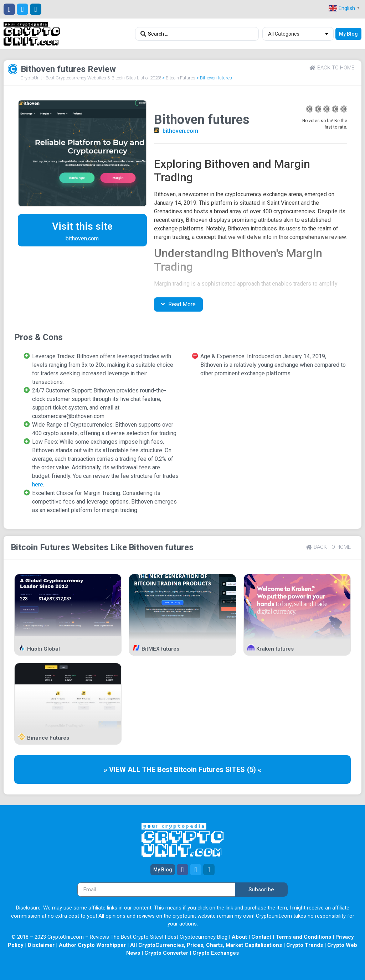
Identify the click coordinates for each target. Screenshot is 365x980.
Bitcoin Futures (181, 78)
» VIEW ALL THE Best (139, 770)
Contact (261, 937)
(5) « (254, 770)
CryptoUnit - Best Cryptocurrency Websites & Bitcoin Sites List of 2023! (91, 78)
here (38, 484)
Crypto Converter (166, 953)
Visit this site (82, 226)
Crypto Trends (305, 945)
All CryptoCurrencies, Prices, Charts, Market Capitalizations (206, 945)
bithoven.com (180, 131)
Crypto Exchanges (216, 953)
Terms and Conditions (303, 937)
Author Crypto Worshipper (92, 945)
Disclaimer (41, 945)
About (239, 937)
